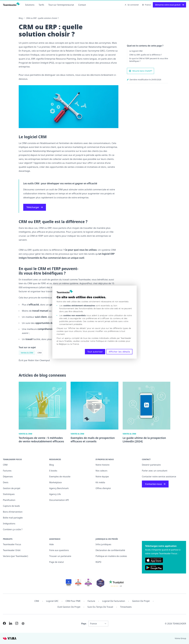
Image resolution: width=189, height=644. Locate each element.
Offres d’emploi (103, 488)
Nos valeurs (101, 471)
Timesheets (126, 607)
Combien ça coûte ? (13, 529)
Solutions (30, 5)
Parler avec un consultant (155, 471)
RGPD (98, 562)
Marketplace (55, 482)
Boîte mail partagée (13, 518)
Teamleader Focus (12, 544)
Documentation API (59, 500)
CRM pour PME (73, 601)
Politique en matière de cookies (111, 556)
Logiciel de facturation (114, 601)
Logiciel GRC (52, 601)
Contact (82, 5)
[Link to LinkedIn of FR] (11, 623)
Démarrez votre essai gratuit (169, 5)
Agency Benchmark (59, 488)
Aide (51, 544)
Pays (84, 624)
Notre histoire (103, 465)
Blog (21, 18)
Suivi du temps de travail (100, 607)
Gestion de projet (12, 488)
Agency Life (55, 494)
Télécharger (35, 207)
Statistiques (9, 494)
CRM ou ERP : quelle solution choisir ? (42, 18)
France (146, 5)
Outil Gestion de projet (69, 607)
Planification (9, 500)
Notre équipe (102, 477)
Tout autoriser (95, 352)
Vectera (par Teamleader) (15, 556)
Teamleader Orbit (12, 550)
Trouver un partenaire (60, 556)
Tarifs (41, 5)
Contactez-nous (155, 484)
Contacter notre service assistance (159, 477)
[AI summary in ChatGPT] (23, 623)
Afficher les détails (119, 352)
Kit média (100, 482)
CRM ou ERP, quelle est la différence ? (146, 55)
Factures (7, 471)
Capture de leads (11, 506)
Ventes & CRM (27, 353)
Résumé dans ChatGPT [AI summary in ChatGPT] (140, 71)
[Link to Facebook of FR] (4, 623)
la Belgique (62, 344)
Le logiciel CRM (136, 51)
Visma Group (180, 638)
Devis (6, 482)
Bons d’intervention (13, 512)
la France (75, 344)
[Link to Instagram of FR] (17, 623)
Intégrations (9, 524)
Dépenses (8, 477)
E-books (53, 471)
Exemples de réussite (60, 477)
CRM (40, 353)
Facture (91, 601)
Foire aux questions (59, 550)
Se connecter (132, 5)
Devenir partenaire (151, 465)
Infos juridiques (103, 544)
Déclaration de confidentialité (110, 550)
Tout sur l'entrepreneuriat (61, 5)
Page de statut (57, 562)
